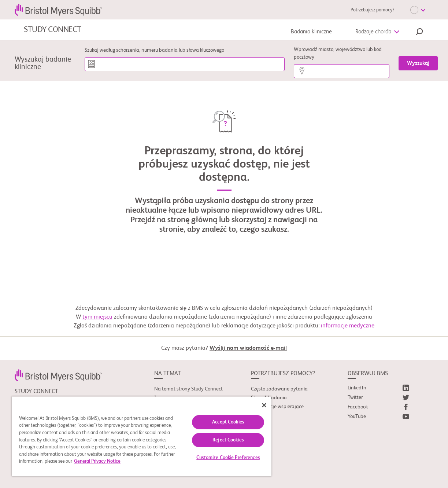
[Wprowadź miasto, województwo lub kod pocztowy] (342, 71)
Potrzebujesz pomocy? (372, 10)
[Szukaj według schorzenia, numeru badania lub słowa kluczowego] (185, 64)
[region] (142, 436)
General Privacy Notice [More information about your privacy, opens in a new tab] (97, 461)
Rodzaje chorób (373, 32)
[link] (58, 375)
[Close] (264, 405)
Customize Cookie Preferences (228, 458)
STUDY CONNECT (53, 30)
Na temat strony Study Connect (188, 389)
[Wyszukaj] (418, 63)
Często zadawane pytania (279, 389)
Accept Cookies (228, 422)
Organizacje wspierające (277, 407)
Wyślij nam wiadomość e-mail (248, 348)
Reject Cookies (228, 440)
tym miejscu (97, 317)
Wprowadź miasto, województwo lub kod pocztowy (338, 53)
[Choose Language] (418, 10)
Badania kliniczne (311, 32)
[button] (419, 33)
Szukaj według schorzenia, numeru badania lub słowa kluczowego (154, 50)
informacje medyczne (348, 326)
